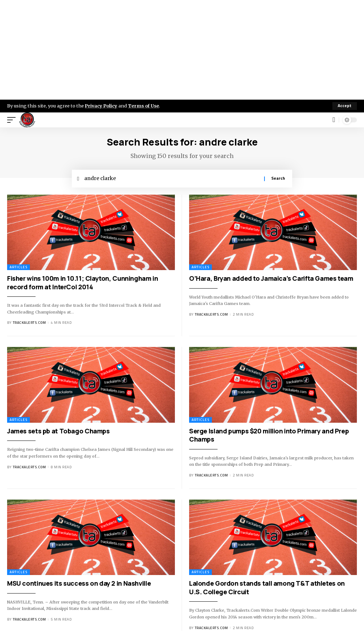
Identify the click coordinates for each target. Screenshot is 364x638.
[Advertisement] (182, 50)
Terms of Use (144, 106)
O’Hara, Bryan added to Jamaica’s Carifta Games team (271, 279)
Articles (18, 267)
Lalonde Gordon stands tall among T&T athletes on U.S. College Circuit (267, 588)
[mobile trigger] (13, 120)
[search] (334, 120)
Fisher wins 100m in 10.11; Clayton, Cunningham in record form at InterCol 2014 (82, 283)
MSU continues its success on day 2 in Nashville (79, 584)
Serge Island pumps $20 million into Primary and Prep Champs (269, 435)
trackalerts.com (30, 323)
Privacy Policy (102, 106)
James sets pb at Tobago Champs (58, 431)
